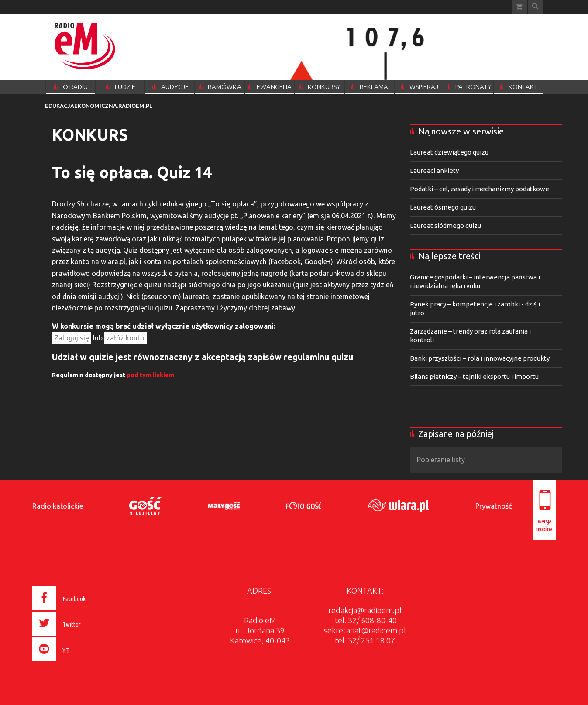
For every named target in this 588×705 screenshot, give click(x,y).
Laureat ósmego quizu (443, 207)
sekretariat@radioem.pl (365, 630)
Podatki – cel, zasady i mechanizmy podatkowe (480, 189)
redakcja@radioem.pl (365, 610)
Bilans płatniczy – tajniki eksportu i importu (474, 377)
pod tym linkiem (150, 375)
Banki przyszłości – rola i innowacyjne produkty (480, 358)
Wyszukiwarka (535, 7)
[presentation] (77, 663)
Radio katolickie (58, 506)
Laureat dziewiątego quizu (449, 152)
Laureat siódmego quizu (445, 225)
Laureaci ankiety (434, 170)
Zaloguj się (72, 338)
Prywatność (493, 506)
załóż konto (126, 338)
